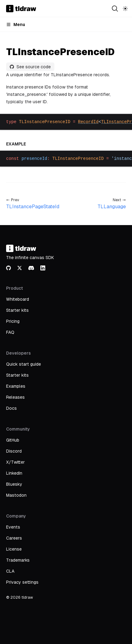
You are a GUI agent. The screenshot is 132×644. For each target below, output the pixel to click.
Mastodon (16, 495)
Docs (11, 408)
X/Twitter (15, 462)
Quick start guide (24, 364)
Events (13, 527)
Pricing (13, 321)
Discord (14, 451)
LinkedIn (14, 473)
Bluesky (14, 484)
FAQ (10, 332)
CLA (10, 571)
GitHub (13, 440)
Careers (14, 538)
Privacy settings (22, 582)
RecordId (88, 122)
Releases (15, 397)
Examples (16, 386)
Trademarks (18, 560)
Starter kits (17, 310)
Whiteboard (18, 299)
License (14, 549)
